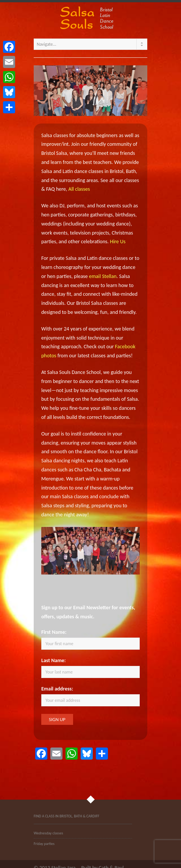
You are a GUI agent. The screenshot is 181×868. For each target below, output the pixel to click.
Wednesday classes (48, 833)
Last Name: (54, 660)
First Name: (54, 632)
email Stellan (103, 276)
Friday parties (44, 844)
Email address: (57, 689)
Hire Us (118, 242)
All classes (79, 189)
